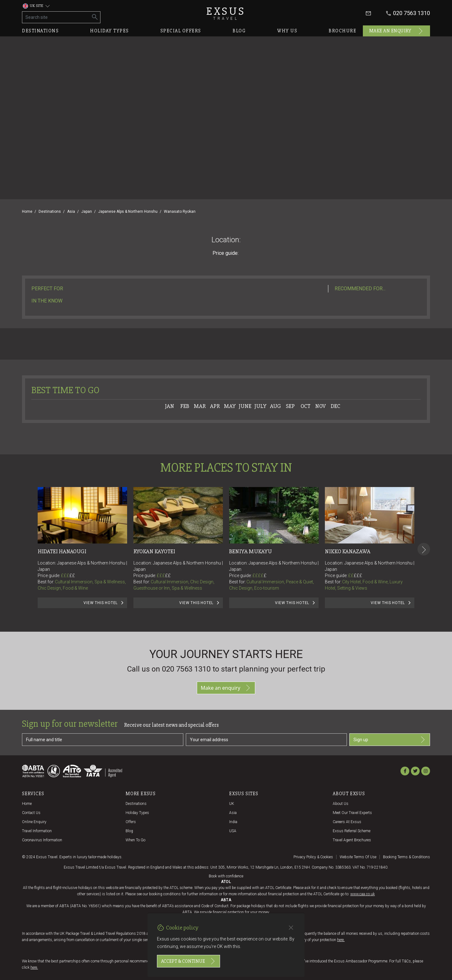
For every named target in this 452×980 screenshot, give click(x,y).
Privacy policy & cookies (313, 857)
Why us (287, 31)
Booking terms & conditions (406, 857)
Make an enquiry (397, 31)
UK (232, 804)
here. (341, 940)
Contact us (31, 813)
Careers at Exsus (347, 822)
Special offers (181, 31)
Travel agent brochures (352, 840)
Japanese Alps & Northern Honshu (128, 212)
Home (27, 212)
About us (341, 804)
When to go (135, 840)
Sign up (390, 740)
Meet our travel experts (352, 813)
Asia (71, 212)
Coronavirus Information (42, 840)
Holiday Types (137, 813)
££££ (259, 576)
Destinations (40, 31)
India (233, 822)
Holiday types (110, 31)
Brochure (342, 31)
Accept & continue (188, 961)
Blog (239, 31)
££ (72, 576)
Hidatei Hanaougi (62, 551)
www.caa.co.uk (363, 894)
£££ (68, 576)
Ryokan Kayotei (154, 551)
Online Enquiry (34, 822)
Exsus (226, 13)
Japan (87, 212)
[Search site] (56, 17)
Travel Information (37, 831)
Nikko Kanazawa (348, 551)
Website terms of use (358, 857)
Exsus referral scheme (352, 831)
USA (233, 831)
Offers (131, 822)
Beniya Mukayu (250, 551)
